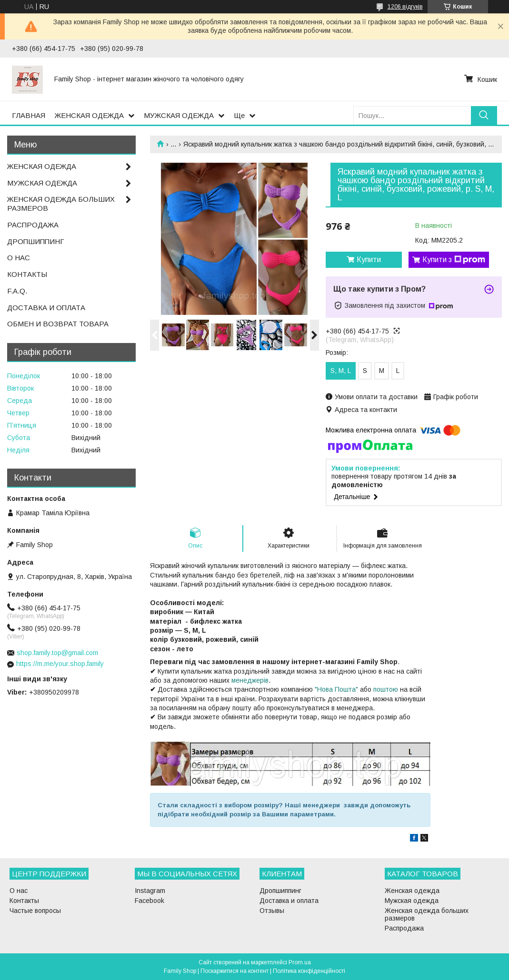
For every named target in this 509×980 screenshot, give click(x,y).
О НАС (19, 258)
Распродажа (404, 928)
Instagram (150, 891)
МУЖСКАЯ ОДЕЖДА (179, 115)
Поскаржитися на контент (235, 971)
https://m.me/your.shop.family (60, 664)
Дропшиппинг (280, 891)
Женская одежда (412, 891)
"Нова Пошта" (336, 689)
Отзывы (272, 911)
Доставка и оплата (289, 901)
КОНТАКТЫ (27, 274)
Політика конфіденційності (309, 971)
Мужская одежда (412, 901)
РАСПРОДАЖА (33, 225)
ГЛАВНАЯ (29, 115)
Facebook (150, 901)
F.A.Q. (17, 291)
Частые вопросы (35, 911)
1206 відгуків (405, 7)
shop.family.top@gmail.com (57, 653)
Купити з (454, 260)
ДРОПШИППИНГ (36, 241)
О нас (19, 891)
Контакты (24, 901)
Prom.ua (300, 962)
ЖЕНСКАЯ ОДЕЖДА (89, 115)
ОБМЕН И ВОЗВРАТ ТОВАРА (58, 324)
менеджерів (250, 680)
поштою (386, 689)
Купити (369, 260)
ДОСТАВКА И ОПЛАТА (46, 308)
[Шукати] (484, 115)
